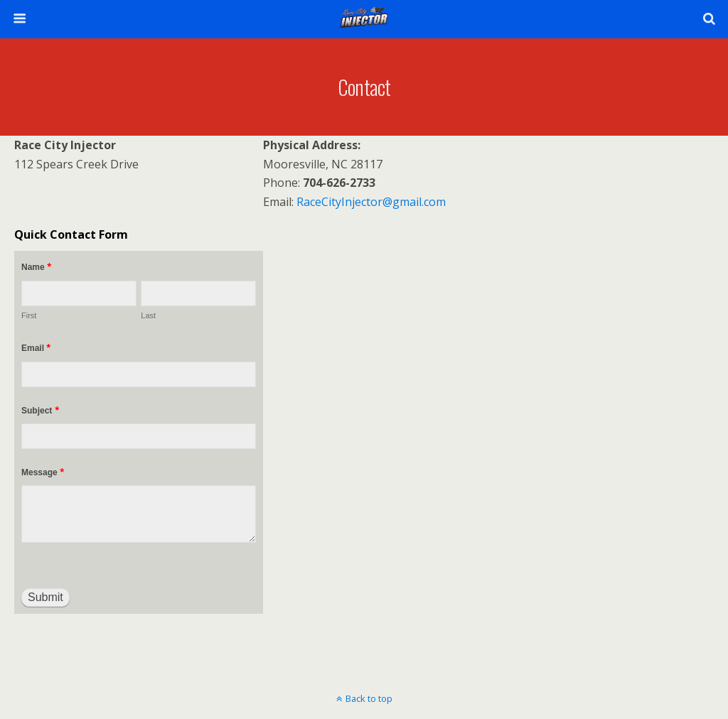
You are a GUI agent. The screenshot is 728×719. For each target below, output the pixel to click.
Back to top (369, 698)
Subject (41, 410)
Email (36, 348)
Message (43, 472)
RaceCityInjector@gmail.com (371, 202)
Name (37, 267)
